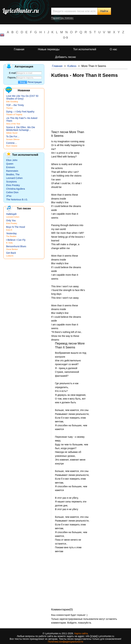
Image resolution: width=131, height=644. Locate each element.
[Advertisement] (89, 106)
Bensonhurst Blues (16, 246)
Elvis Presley (13, 185)
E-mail (12, 73)
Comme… (12, 143)
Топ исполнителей (85, 49)
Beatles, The (13, 174)
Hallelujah (11, 214)
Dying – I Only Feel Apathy (20, 112)
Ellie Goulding (12, 102)
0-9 (65, 38)
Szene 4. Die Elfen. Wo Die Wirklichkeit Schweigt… (21, 129)
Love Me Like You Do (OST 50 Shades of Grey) (22, 97)
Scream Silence (13, 139)
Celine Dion (12, 192)
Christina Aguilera (16, 189)
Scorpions (11, 182)
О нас (114, 49)
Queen (10, 164)
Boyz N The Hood (16, 227)
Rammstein (12, 171)
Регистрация (35, 82)
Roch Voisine (12, 146)
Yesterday (11, 233)
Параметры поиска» (62, 18)
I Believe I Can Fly (16, 240)
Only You (11, 220)
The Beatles (11, 236)
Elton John (12, 160)
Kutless (72, 66)
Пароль (12, 78)
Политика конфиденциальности (66, 642)
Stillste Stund (12, 133)
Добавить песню (65, 57)
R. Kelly (9, 243)
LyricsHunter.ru (21, 11)
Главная (19, 49)
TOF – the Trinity (15, 105)
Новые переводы (49, 49)
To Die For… (13, 136)
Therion (9, 108)
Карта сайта (81, 633)
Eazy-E (9, 230)
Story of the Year (13, 124)
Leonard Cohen (14, 178)
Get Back (11, 253)
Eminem (10, 167)
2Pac (9, 196)
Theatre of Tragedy (14, 114)
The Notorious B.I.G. (17, 200)
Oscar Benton (12, 249)
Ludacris (10, 256)
